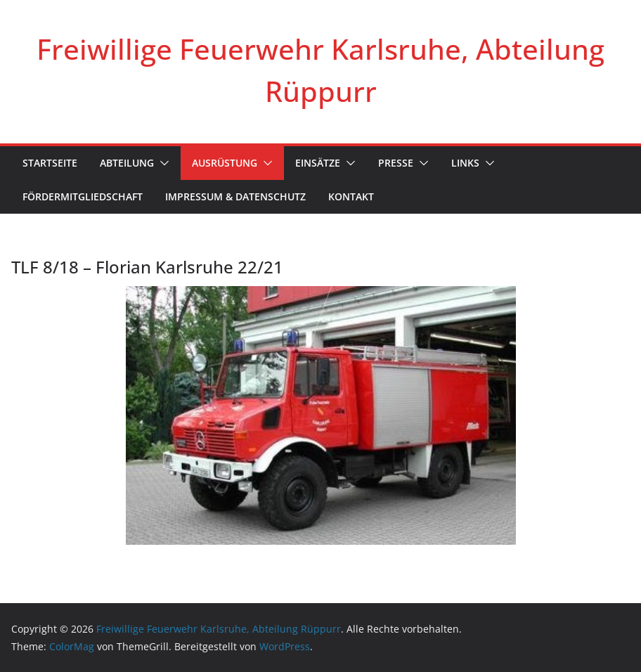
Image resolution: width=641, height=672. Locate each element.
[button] (162, 163)
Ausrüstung (225, 163)
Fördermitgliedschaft (83, 196)
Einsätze (318, 163)
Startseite (50, 163)
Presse (396, 163)
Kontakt (351, 196)
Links (465, 163)
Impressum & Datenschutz (235, 196)
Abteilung (127, 163)
